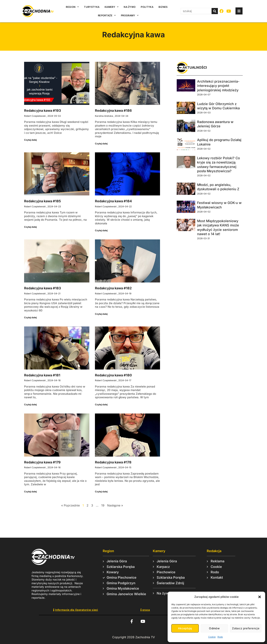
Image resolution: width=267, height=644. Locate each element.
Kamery (112, 7)
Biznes (163, 7)
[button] (260, 597)
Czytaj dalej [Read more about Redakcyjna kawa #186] (101, 144)
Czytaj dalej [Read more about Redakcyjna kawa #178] (101, 492)
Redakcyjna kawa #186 (113, 111)
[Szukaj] (215, 11)
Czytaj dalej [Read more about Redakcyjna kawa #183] (30, 317)
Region (72, 7)
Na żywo (130, 7)
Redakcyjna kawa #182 (113, 288)
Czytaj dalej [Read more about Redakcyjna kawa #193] (30, 140)
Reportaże (107, 15)
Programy (130, 15)
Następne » (115, 505)
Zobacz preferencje (246, 628)
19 (103, 505)
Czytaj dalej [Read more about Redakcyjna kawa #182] (101, 314)
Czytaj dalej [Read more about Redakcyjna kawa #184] (101, 230)
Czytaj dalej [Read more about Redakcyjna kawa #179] (30, 492)
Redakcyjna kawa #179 (42, 462)
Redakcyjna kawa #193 (43, 111)
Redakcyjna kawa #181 (42, 375)
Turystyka (92, 7)
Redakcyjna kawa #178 (113, 462)
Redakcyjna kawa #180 (113, 375)
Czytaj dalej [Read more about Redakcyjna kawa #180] (101, 404)
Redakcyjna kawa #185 (42, 201)
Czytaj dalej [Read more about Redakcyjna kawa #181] (30, 404)
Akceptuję (185, 628)
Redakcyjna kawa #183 (43, 288)
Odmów (214, 628)
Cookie (212, 637)
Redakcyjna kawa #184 (113, 201)
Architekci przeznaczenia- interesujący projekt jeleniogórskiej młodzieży (218, 86)
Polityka (147, 7)
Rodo (220, 637)
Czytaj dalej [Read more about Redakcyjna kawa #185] (30, 227)
